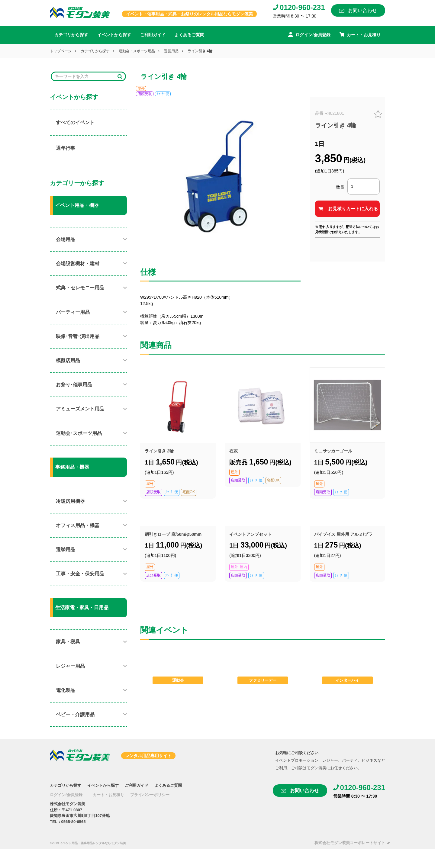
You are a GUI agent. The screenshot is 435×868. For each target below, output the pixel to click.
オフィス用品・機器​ (78, 525)
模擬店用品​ (68, 360)
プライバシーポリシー (150, 795)
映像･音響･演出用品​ (78, 336)
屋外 (141, 88)
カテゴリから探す (71, 35)
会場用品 (66, 239)
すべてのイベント (75, 122)
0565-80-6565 (74, 822)
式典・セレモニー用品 (80, 288)
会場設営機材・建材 (78, 264)
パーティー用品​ (73, 312)
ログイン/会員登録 (66, 795)
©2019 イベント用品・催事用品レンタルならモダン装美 (88, 843)
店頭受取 (145, 94)
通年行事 (66, 148)
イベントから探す (114, 35)
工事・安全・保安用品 (80, 574)
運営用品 (171, 51)
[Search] (84, 77)
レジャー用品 (70, 666)
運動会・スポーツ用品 (137, 51)
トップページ (61, 51)
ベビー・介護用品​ (75, 714)
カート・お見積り (108, 795)
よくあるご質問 (189, 35)
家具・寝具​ (68, 642)
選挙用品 (66, 550)
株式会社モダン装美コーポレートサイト (350, 843)
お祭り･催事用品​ (74, 385)
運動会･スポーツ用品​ (79, 433)
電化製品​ (66, 690)
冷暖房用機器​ (70, 501)
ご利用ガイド (153, 35)
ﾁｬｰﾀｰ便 (163, 94)
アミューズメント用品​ (80, 409)
